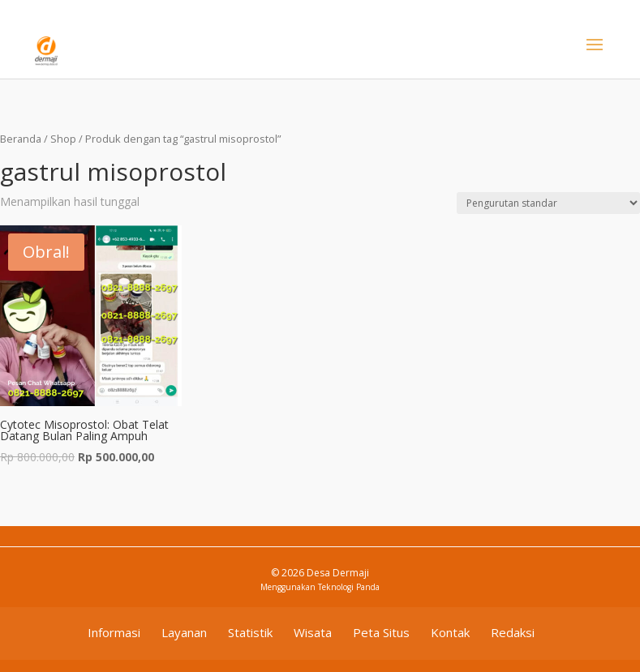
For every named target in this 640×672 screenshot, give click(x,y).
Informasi (114, 632)
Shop (63, 139)
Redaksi (513, 632)
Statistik (250, 632)
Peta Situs (381, 632)
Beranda (21, 139)
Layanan (184, 632)
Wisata (313, 632)
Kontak (450, 632)
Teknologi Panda (349, 587)
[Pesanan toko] (548, 203)
